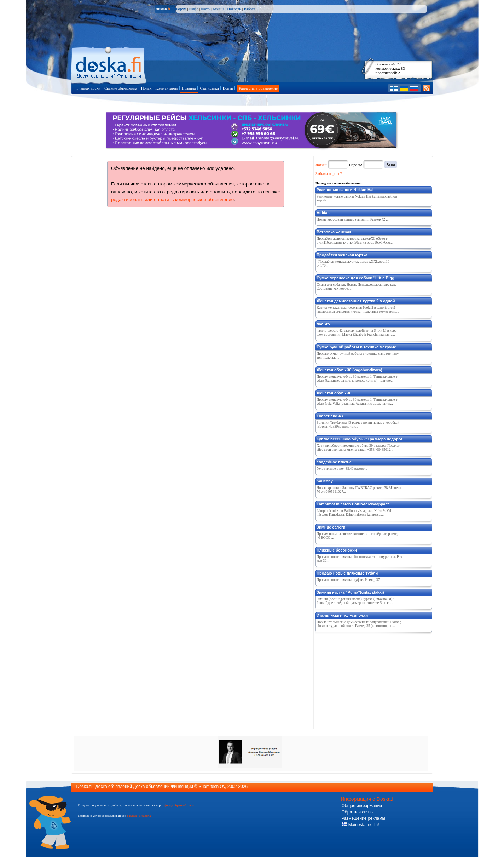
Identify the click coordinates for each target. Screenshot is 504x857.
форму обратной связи (179, 805)
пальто (323, 324)
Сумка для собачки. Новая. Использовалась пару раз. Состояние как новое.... (356, 286)
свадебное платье (334, 462)
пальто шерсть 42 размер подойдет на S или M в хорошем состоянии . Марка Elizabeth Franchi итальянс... (357, 332)
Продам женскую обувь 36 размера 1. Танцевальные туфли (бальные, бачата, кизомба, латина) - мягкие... (357, 378)
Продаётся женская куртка (342, 255)
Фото (205, 9)
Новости (234, 9)
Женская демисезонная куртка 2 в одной (356, 301)
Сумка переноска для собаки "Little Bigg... (357, 278)
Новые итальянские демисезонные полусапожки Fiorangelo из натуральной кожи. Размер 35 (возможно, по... (359, 624)
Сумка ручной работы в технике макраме (356, 347)
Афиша (219, 9)
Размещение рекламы (364, 818)
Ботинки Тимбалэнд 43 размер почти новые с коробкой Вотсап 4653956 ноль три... (358, 424)
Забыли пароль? (329, 173)
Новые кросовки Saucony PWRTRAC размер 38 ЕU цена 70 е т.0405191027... (359, 490)
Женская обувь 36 (334, 393)
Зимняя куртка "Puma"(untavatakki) (350, 592)
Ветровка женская (334, 232)
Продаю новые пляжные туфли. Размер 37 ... (350, 580)
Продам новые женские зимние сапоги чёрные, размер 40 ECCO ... (358, 536)
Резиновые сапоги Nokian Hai (345, 190)
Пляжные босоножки (337, 550)
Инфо (193, 9)
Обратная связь (357, 812)
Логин (321, 165)
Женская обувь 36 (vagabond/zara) (349, 370)
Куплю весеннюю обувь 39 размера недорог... (361, 439)
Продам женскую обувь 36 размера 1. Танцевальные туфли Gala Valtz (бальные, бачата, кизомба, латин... (357, 401)
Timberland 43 (330, 416)
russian (163, 9)
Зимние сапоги (331, 527)
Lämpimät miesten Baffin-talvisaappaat (353, 504)
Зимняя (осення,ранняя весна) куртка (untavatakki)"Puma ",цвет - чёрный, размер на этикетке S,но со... (355, 601)
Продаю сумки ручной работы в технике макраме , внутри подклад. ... (358, 355)
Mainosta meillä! (360, 825)
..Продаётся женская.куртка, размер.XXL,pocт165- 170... (353, 263)
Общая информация (362, 806)
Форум (181, 9)
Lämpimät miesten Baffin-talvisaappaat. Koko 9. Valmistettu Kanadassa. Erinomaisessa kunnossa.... (354, 513)
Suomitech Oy (212, 787)
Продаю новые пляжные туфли (347, 573)
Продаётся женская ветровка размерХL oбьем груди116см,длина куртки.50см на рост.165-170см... (355, 240)
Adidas (323, 213)
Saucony (325, 481)
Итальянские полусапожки (342, 615)
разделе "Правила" (140, 816)
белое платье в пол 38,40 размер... (342, 469)
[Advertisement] (369, 679)
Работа (250, 9)
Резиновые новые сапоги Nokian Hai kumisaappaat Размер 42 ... (357, 198)
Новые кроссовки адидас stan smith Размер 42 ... (353, 219)
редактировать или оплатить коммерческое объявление (172, 199)
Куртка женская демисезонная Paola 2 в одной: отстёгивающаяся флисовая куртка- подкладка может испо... (358, 309)
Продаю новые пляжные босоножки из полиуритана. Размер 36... (359, 559)
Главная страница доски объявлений (109, 64)
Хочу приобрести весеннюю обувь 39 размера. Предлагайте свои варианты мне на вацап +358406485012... (358, 447)
